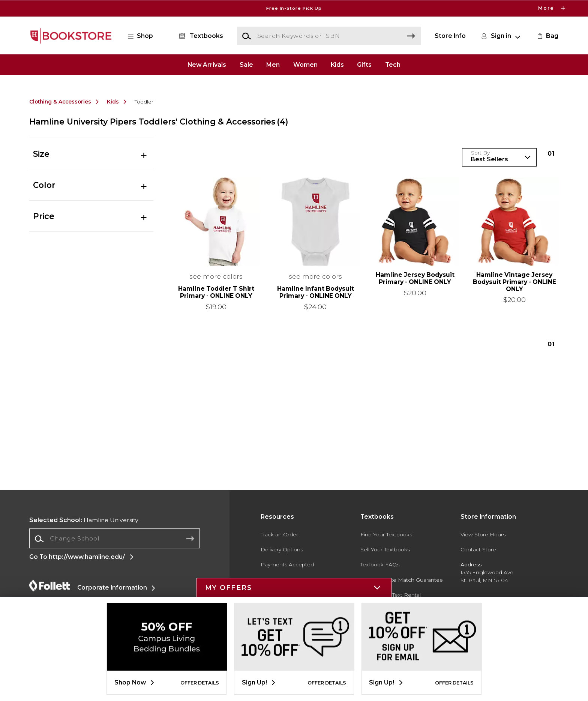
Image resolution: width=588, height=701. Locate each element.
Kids (337, 64)
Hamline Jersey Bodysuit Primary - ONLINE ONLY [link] (415, 278)
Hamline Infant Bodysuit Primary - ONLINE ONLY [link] (316, 292)
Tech (393, 64)
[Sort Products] (499, 157)
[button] (144, 36)
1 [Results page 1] (551, 154)
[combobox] (115, 539)
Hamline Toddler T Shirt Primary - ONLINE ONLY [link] (216, 292)
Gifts (364, 64)
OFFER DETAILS (200, 683)
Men (273, 64)
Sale (246, 64)
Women (305, 64)
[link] (547, 36)
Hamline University (84, 520)
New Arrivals (207, 64)
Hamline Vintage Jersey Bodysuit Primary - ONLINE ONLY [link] (514, 282)
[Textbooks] (200, 36)
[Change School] (115, 539)
